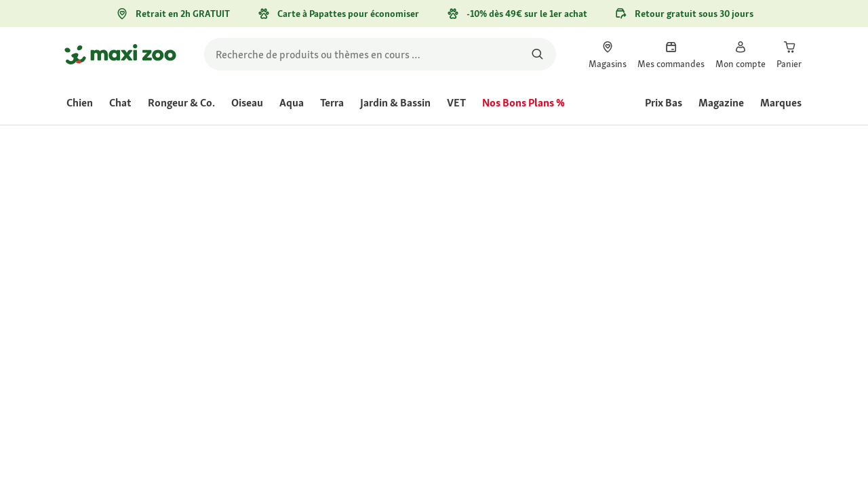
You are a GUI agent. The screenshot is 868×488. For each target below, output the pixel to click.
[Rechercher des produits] (537, 54)
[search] (380, 54)
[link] (608, 54)
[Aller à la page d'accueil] (120, 54)
